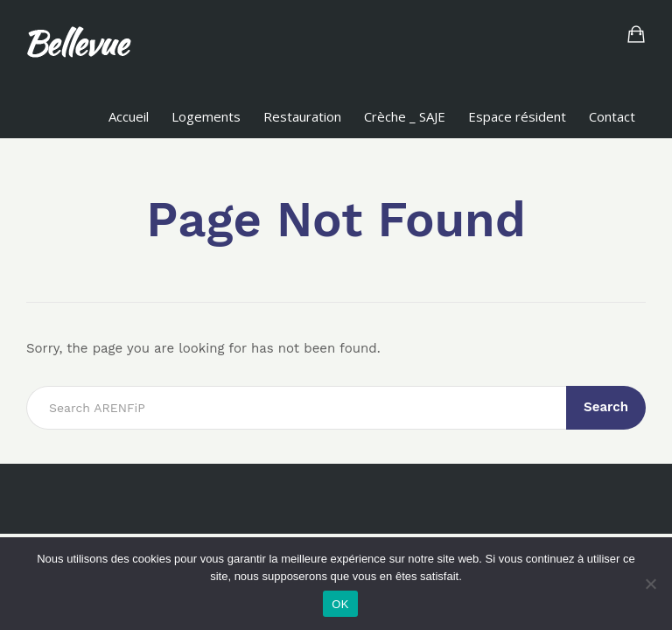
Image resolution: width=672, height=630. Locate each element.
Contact (612, 116)
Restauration (302, 116)
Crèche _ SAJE (405, 116)
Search (606, 407)
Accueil (129, 116)
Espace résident (517, 116)
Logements (206, 116)
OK (340, 604)
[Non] (650, 584)
